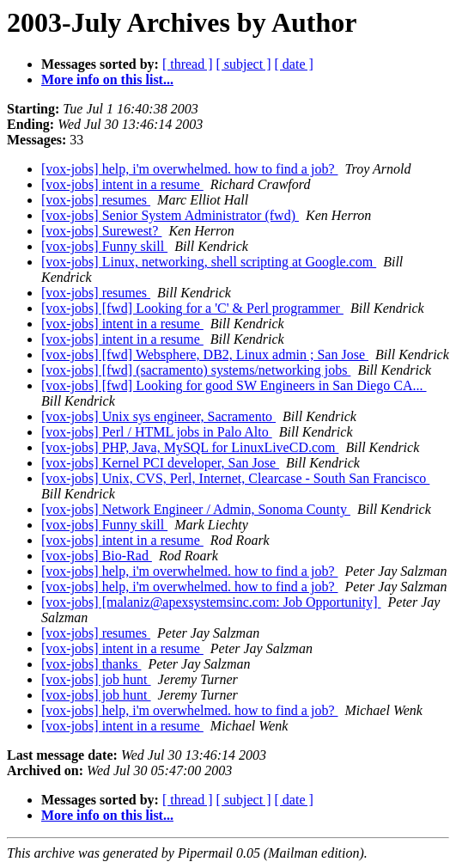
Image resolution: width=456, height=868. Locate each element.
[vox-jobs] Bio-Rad (97, 556)
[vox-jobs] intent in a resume (122, 184)
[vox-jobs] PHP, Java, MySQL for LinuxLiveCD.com (190, 447)
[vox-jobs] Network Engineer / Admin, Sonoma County (196, 509)
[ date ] (294, 64)
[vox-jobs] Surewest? (101, 231)
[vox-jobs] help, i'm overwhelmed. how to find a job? (189, 169)
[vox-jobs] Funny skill (104, 246)
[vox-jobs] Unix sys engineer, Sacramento (158, 416)
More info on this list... (107, 79)
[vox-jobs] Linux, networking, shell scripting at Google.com (209, 262)
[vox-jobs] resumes (96, 200)
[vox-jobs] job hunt (96, 679)
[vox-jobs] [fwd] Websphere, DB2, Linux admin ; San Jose (205, 355)
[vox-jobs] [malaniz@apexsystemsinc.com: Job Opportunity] (211, 602)
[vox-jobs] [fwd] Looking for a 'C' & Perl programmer (192, 308)
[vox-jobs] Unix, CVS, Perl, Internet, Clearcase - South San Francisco (235, 478)
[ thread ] (188, 64)
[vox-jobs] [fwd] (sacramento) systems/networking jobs (196, 370)
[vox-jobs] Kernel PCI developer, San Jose (160, 463)
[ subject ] (244, 64)
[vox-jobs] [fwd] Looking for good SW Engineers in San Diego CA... (234, 385)
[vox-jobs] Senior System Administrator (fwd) (170, 215)
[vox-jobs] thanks (91, 664)
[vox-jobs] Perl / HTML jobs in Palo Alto (157, 432)
